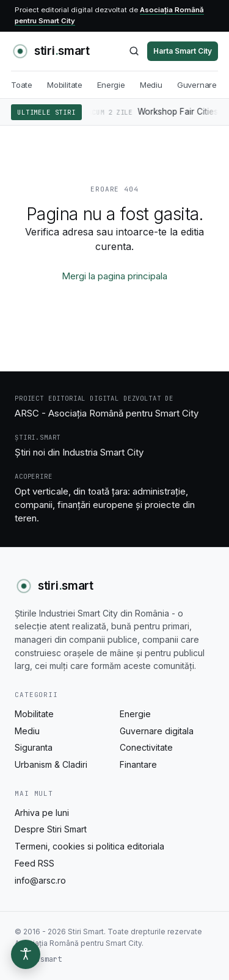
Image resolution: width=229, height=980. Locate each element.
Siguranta (34, 747)
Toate (22, 85)
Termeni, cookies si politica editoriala (89, 846)
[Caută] (134, 51)
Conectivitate (146, 747)
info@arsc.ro (40, 880)
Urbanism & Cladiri (51, 764)
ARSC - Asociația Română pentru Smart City (107, 413)
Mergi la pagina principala (114, 276)
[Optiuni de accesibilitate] (26, 954)
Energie (111, 85)
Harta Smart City (183, 51)
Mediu (151, 85)
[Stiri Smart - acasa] (50, 51)
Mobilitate (65, 85)
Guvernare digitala (157, 731)
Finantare (138, 764)
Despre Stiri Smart (51, 829)
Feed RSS (35, 863)
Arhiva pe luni (42, 813)
